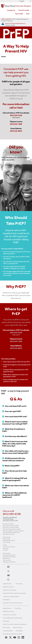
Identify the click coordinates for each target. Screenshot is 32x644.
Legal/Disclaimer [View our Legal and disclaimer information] (7, 608)
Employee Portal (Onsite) (9, 555)
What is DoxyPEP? (11, 466)
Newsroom (6, 548)
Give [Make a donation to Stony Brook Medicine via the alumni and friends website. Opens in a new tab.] (28, 14)
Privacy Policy (19, 584)
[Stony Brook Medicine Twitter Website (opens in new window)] (15, 637)
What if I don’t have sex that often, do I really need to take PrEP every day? (15, 444)
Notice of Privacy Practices (10, 590)
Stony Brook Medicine (8, 524)
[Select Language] (25, 1)
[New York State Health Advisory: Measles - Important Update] (3, 24)
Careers (5, 545)
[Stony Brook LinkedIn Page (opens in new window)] (23, 637)
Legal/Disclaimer (7, 584)
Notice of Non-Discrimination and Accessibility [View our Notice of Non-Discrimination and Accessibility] (15, 624)
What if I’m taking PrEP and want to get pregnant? (15, 479)
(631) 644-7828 (16, 124)
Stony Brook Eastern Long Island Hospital (13, 531)
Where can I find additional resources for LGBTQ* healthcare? (14, 495)
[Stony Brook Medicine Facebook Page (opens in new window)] (6, 637)
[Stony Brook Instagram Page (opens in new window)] (19, 637)
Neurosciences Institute (9, 540)
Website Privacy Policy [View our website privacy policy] (8, 611)
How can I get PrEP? (12, 411)
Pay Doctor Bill (6, 553)
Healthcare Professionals (9, 562)
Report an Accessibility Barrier (12, 597)
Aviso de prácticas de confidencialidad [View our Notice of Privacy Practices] (12, 618)
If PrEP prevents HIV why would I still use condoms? (14, 459)
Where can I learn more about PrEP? (16, 487)
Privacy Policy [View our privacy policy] (18, 608)
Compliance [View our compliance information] (6, 621)
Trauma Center (7, 542)
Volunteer (5, 550)
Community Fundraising (9, 547)
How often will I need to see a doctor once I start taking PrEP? (15, 452)
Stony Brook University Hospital (11, 526)
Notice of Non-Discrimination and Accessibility (15, 593)
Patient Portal (6, 558)
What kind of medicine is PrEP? (14, 430)
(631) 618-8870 (16, 131)
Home (4, 57)
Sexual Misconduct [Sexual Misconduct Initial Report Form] (18, 628)
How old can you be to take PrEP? (15, 472)
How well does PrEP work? (14, 406)
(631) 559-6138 (16, 115)
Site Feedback (6, 600)
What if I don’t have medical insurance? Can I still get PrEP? (15, 423)
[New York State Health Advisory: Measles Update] (15, 24)
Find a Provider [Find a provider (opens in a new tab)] (24, 10)
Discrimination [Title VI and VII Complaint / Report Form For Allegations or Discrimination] (6, 628)
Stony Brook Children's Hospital (11, 527)
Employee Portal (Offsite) (9, 557)
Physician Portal (7, 560)
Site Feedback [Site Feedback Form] (19, 631)
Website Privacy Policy (8, 587)
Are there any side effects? (15, 436)
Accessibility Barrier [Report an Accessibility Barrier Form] (8, 631)
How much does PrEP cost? (15, 417)
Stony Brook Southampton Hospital (12, 529)
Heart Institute (6, 539)
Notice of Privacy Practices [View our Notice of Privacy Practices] (10, 615)
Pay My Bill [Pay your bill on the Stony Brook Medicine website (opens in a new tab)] (19, 14)
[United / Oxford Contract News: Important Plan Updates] (15, 20)
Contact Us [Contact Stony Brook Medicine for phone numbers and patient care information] (11, 10)
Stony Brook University (9, 534)
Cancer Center (7, 537)
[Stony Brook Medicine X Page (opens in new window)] (10, 637)
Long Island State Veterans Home (11, 532)
